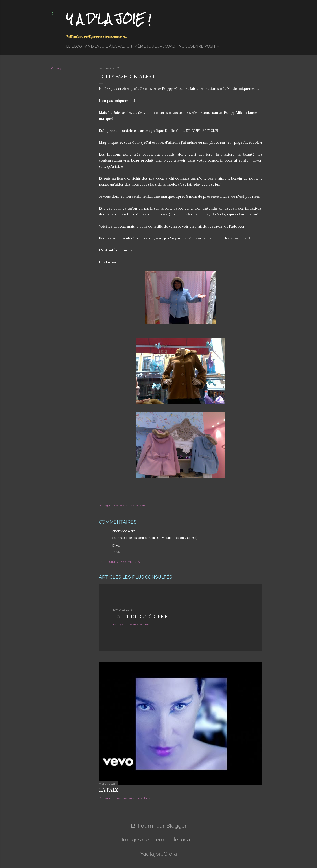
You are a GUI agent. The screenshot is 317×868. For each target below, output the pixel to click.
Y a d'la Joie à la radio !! (108, 46)
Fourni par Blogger (159, 826)
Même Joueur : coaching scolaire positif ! (177, 46)
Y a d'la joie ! (109, 19)
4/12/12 (116, 552)
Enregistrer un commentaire (122, 562)
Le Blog (74, 46)
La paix (108, 790)
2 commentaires (138, 624)
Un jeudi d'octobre (140, 616)
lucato (188, 839)
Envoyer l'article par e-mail (131, 505)
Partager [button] (57, 68)
